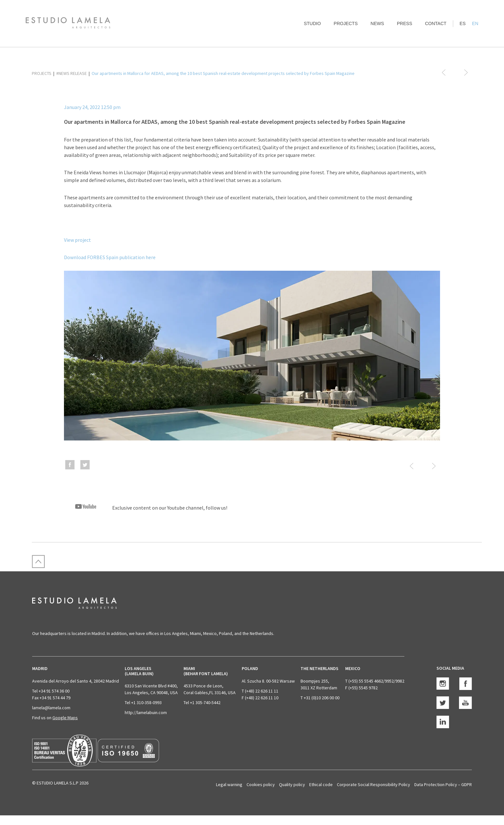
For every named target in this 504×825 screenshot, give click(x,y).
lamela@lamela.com (51, 708)
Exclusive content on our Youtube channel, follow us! (146, 508)
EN (475, 23)
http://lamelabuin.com (146, 712)
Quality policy (292, 784)
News (377, 23)
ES (463, 23)
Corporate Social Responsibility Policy (373, 784)
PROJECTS (42, 73)
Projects (346, 23)
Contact (436, 23)
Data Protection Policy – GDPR (443, 784)
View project (77, 240)
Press (405, 23)
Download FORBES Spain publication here (110, 257)
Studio (312, 23)
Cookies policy (261, 784)
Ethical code (321, 784)
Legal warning (229, 784)
